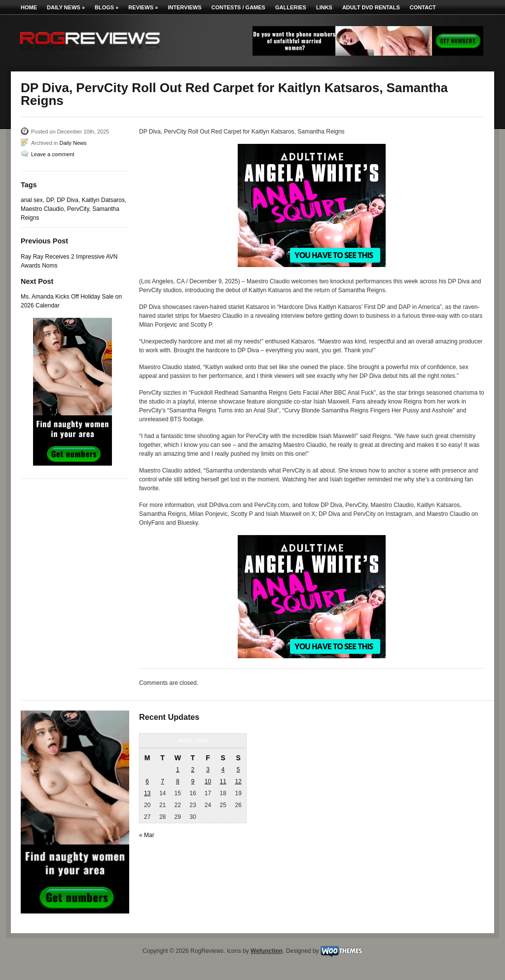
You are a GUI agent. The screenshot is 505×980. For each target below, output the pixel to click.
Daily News (66, 7)
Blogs (107, 7)
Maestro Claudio (42, 209)
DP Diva (68, 200)
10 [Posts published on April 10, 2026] (208, 781)
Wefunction (267, 951)
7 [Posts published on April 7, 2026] (162, 781)
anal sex (32, 200)
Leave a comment (53, 154)
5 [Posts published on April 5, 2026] (238, 770)
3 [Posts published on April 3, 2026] (208, 770)
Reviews (143, 7)
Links (324, 7)
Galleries (291, 7)
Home (29, 7)
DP (50, 200)
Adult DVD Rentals (371, 7)
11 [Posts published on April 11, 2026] (223, 781)
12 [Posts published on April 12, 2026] (238, 781)
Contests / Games (238, 7)
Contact (423, 7)
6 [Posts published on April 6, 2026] (147, 781)
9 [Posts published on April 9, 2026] (193, 781)
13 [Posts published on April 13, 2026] (147, 793)
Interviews (184, 7)
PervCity (78, 209)
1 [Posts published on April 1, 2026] (178, 770)
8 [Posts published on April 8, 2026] (178, 781)
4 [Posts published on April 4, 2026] (223, 770)
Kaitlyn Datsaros (103, 200)
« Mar (147, 835)
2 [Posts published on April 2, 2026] (193, 770)
